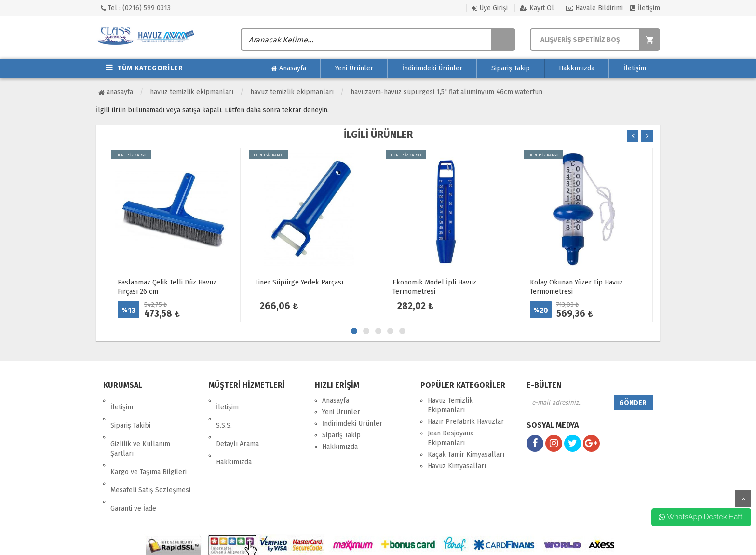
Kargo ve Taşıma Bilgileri (148, 445)
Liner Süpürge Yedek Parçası (299, 282)
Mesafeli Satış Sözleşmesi (150, 456)
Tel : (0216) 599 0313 (136, 8)
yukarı (743, 499)
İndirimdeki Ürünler (432, 68)
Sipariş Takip (511, 68)
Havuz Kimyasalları (457, 466)
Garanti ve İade (133, 468)
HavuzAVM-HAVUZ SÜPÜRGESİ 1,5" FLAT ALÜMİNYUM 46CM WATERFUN (446, 92)
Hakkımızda (577, 68)
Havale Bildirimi (594, 8)
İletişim (645, 8)
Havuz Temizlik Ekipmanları (192, 92)
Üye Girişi (490, 8)
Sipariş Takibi (130, 412)
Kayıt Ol (537, 8)
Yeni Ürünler (354, 68)
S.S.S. (224, 412)
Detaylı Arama (237, 424)
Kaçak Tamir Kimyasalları (466, 454)
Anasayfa (289, 68)
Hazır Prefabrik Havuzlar (466, 422)
